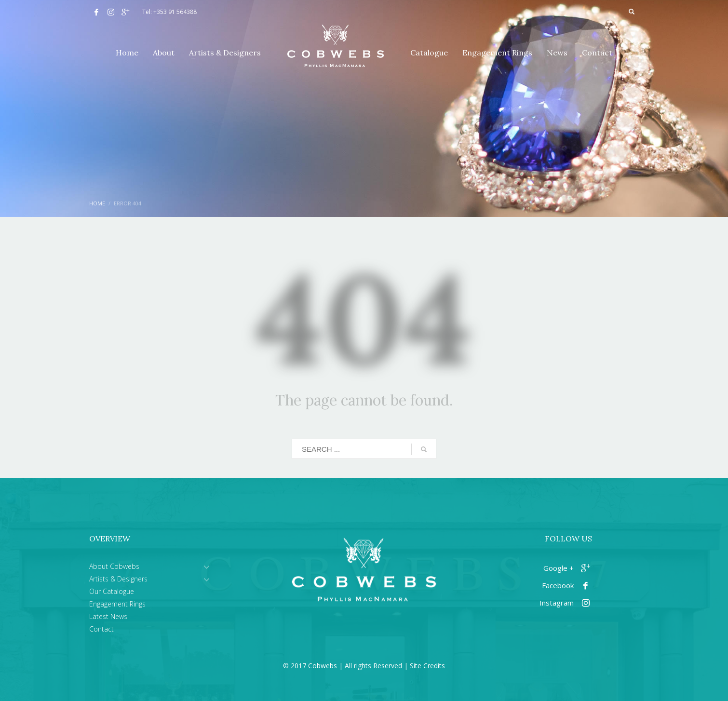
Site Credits (427, 666)
